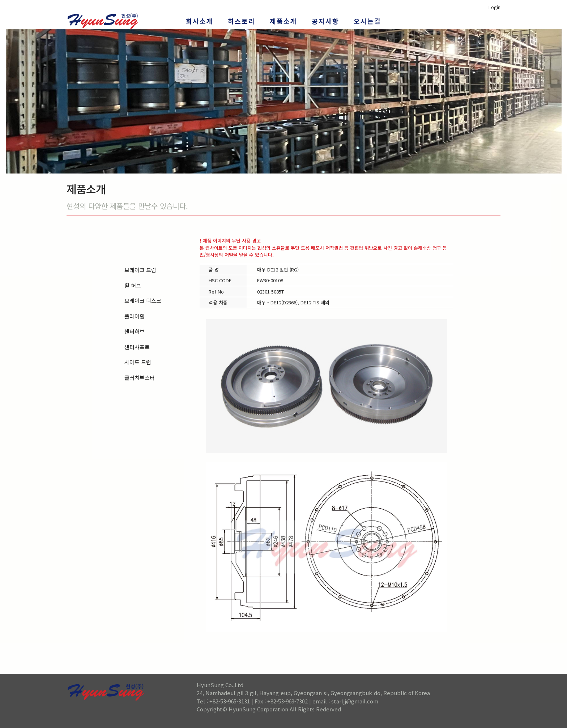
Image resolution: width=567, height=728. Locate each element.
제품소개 (283, 21)
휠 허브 (133, 285)
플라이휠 (135, 316)
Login (494, 7)
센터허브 (135, 331)
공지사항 (325, 21)
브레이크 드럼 (140, 270)
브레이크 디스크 (143, 301)
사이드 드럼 (138, 362)
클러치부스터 (140, 378)
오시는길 (367, 21)
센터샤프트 (137, 347)
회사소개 (200, 21)
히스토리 (242, 21)
